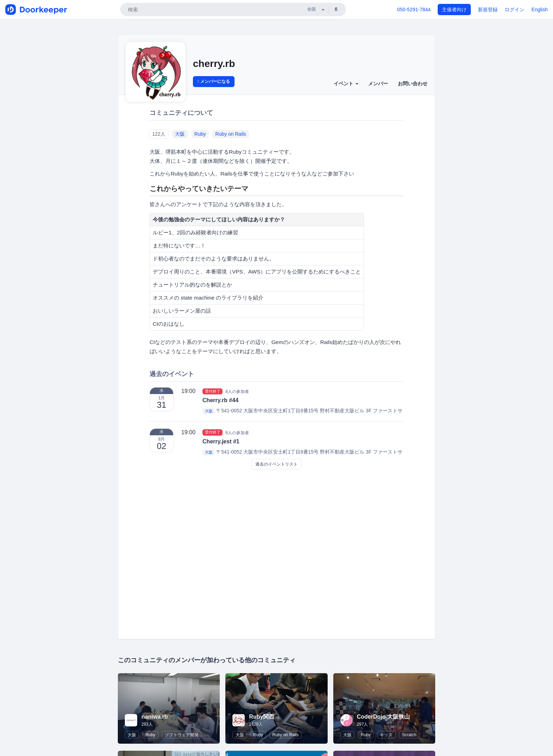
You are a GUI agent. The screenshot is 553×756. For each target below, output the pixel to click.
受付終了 (213, 391)
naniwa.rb (155, 717)
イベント (346, 84)
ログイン (515, 10)
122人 (159, 134)
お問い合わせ (413, 84)
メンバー (378, 84)
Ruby (200, 134)
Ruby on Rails (230, 134)
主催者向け (454, 10)
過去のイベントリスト (276, 464)
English (540, 10)
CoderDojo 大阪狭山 (383, 717)
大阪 (180, 134)
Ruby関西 (262, 717)
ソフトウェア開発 (182, 735)
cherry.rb (214, 64)
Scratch (409, 735)
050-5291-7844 (414, 10)
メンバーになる (214, 81)
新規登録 (488, 10)
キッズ (386, 735)
